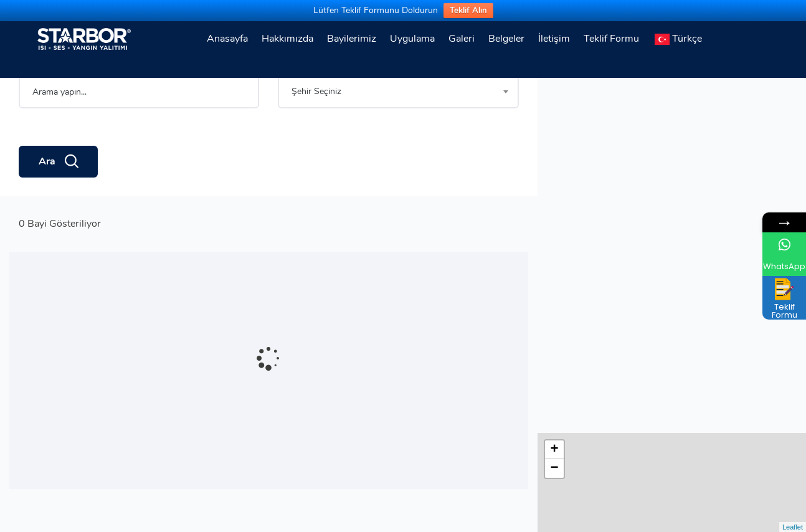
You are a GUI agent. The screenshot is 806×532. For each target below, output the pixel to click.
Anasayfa (227, 39)
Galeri (462, 39)
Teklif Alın (468, 11)
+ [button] (555, 95)
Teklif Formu (611, 39)
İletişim (554, 39)
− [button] (555, 113)
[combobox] (398, 135)
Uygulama (412, 39)
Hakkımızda (287, 39)
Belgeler (506, 39)
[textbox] (398, 135)
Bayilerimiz (352, 39)
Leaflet (793, 527)
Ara (58, 205)
